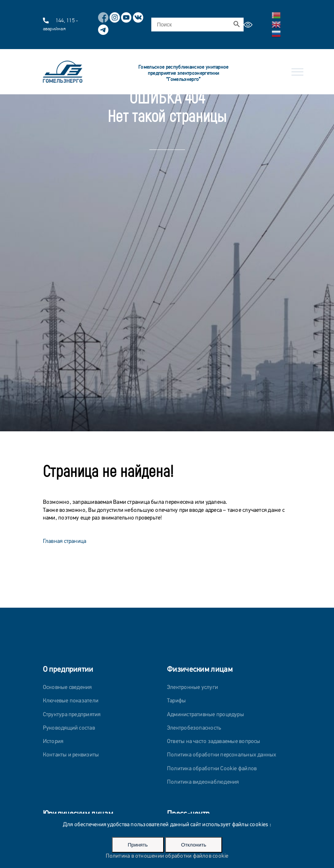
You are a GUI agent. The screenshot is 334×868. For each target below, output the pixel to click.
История (53, 742)
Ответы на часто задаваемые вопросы (214, 742)
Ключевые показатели (71, 701)
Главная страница (65, 542)
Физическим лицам (200, 670)
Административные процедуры (205, 715)
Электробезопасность (194, 728)
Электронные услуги (192, 688)
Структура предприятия (72, 715)
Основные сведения (67, 688)
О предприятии (68, 670)
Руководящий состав (69, 728)
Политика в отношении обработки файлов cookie (167, 856)
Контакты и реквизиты (71, 755)
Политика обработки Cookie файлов (212, 769)
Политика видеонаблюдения (203, 782)
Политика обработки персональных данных (222, 755)
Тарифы (176, 701)
